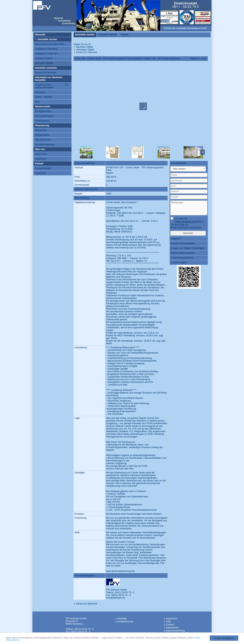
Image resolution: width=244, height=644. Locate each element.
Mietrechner (41, 130)
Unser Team (41, 154)
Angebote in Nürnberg (46, 49)
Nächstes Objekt (84, 47)
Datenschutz (172, 628)
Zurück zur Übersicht (87, 52)
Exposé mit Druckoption (183, 243)
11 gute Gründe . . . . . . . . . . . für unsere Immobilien (51, 86)
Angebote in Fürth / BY (46, 54)
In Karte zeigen (179, 262)
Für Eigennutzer (43, 111)
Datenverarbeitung (175, 631)
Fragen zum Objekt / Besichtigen (188, 248)
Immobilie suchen (47, 39)
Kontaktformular (43, 168)
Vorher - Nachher (44, 97)
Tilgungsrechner (43, 140)
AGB (168, 622)
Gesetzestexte (42, 121)
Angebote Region (44, 58)
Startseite (40, 35)
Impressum (41, 173)
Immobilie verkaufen (46, 68)
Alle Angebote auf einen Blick (50, 44)
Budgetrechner (42, 135)
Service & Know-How (46, 73)
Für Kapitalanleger (44, 116)
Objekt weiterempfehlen (183, 253)
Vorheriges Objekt (85, 50)
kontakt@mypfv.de (116, 598)
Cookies (170, 625)
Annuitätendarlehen (45, 145)
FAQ (37, 102)
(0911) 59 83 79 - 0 (124, 592)
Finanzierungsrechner (182, 258)
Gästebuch (40, 159)
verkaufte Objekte (44, 63)
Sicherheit (40, 92)
